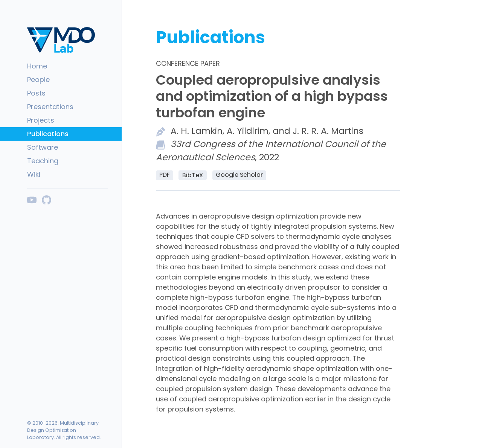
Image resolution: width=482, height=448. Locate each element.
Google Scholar (239, 175)
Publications (48, 134)
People (38, 80)
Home (37, 66)
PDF (165, 175)
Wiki (34, 174)
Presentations (50, 107)
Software (43, 147)
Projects (41, 120)
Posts (36, 93)
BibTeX (193, 175)
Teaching (43, 161)
